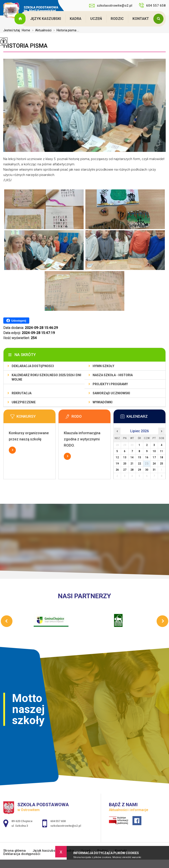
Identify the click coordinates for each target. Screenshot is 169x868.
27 (125, 470)
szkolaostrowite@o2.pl (111, 6)
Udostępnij (16, 321)
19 (117, 464)
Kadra (76, 19)
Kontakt (141, 19)
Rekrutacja (22, 393)
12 (117, 457)
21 (132, 464)
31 (154, 470)
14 (132, 457)
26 (117, 470)
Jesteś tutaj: (13, 30)
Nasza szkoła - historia (113, 375)
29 (140, 470)
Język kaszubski (46, 19)
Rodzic (117, 19)
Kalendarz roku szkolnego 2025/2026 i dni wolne (46, 377)
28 (132, 470)
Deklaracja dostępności (33, 366)
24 (154, 464)
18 (162, 457)
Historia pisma (25, 46)
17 (154, 457)
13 (125, 457)
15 (140, 457)
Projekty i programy (110, 384)
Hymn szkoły (103, 366)
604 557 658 (152, 5)
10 (154, 451)
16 (147, 457)
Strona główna (21, 19)
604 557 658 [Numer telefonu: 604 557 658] (58, 821)
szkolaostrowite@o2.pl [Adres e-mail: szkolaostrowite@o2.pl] (66, 826)
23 (147, 464)
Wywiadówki (103, 402)
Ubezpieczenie (24, 402)
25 (162, 464)
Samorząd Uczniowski (111, 393)
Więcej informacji (12, 450)
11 (162, 451)
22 (140, 464)
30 (147, 470)
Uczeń (96, 19)
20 (125, 464)
